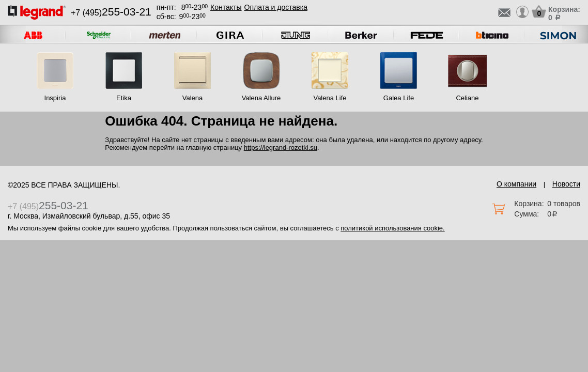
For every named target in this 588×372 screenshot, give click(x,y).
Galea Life (399, 98)
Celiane (467, 98)
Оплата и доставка (276, 7)
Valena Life (330, 98)
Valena (193, 98)
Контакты (226, 7)
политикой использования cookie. (392, 228)
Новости (566, 184)
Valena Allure (261, 98)
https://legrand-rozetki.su (281, 148)
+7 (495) (111, 13)
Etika (124, 98)
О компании (516, 184)
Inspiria (55, 98)
